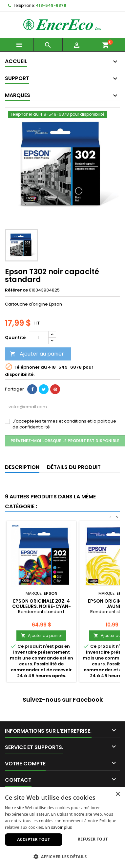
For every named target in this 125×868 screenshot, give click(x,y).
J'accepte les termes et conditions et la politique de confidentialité (64, 424)
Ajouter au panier (37, 354)
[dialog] (62, 828)
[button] (62, 857)
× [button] (118, 794)
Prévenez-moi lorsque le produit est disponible (65, 441)
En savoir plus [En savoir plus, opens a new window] (59, 827)
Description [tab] (22, 467)
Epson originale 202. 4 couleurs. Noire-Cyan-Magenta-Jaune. (42, 606)
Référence (16, 290)
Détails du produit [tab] (74, 467)
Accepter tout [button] (33, 839)
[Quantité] (39, 338)
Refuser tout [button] (93, 839)
